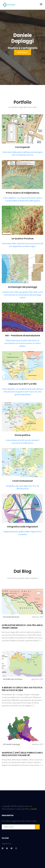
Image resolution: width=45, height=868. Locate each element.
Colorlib (33, 809)
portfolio (22, 52)
